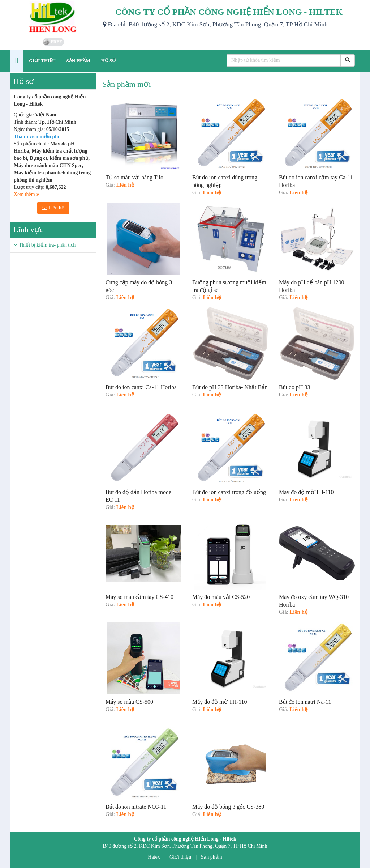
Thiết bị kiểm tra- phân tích (47, 245)
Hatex (154, 857)
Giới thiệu (180, 857)
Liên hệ (53, 208)
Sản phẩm (212, 857)
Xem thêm (26, 194)
